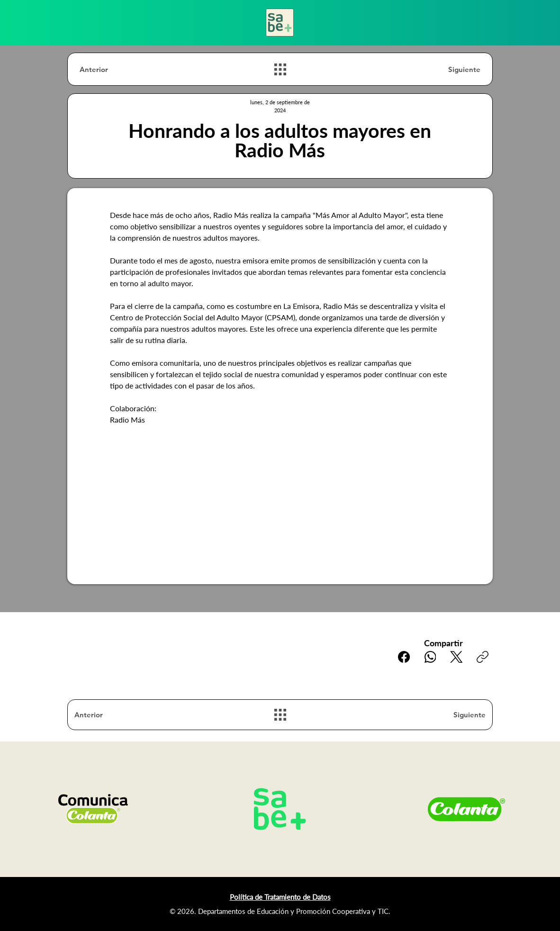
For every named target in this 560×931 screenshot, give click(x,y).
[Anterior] (113, 69)
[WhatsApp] (430, 657)
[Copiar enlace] (483, 657)
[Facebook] (404, 657)
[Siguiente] (447, 69)
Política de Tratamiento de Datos (280, 897)
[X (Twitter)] (456, 657)
